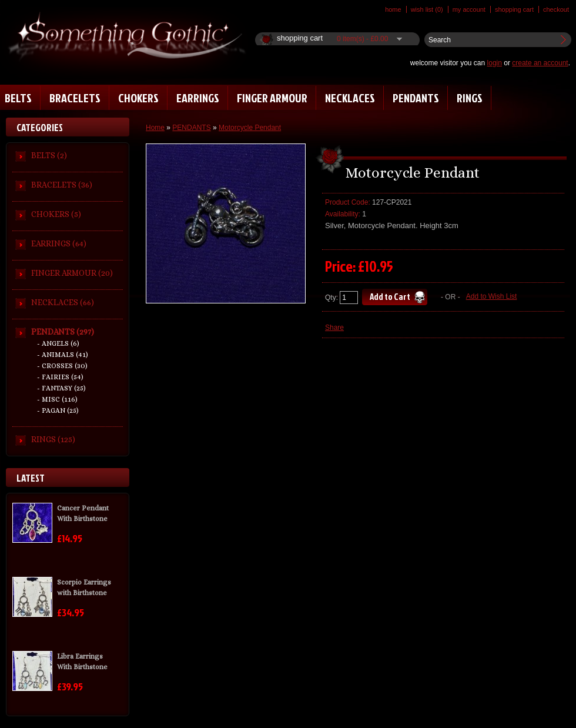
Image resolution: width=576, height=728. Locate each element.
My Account (469, 9)
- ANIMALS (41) (63, 355)
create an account (540, 63)
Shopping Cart (514, 9)
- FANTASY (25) (61, 388)
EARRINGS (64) (59, 243)
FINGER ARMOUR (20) (72, 273)
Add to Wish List (492, 296)
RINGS (470, 98)
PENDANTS (416, 98)
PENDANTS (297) (63, 332)
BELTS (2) (49, 155)
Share (334, 328)
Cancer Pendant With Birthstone (83, 513)
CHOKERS (138, 98)
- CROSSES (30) (62, 366)
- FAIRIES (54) (60, 377)
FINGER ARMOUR (272, 98)
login (495, 63)
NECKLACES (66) (63, 302)
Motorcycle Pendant (250, 128)
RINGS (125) (53, 439)
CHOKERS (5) (56, 214)
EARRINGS (198, 98)
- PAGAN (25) (58, 410)
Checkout (556, 9)
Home (393, 9)
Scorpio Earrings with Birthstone (84, 587)
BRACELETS (75, 98)
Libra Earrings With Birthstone (82, 662)
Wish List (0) (427, 9)
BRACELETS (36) (62, 185)
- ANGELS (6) (58, 343)
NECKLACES (350, 98)
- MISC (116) (57, 399)
